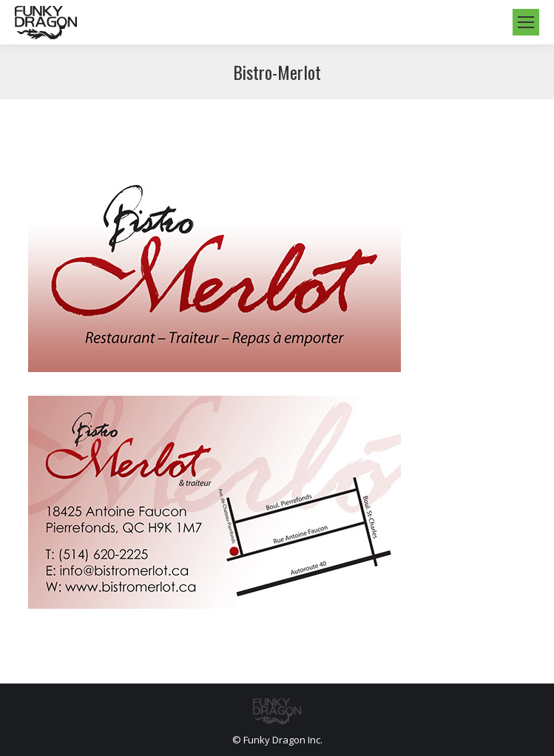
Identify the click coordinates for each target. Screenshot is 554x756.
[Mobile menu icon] (526, 22)
